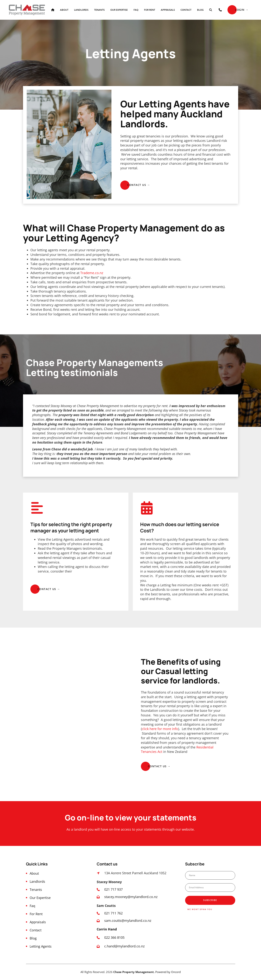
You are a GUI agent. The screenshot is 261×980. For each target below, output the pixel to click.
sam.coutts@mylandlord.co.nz (128, 920)
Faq (136, 10)
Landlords (81, 10)
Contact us (150, 763)
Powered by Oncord (168, 972)
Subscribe (210, 900)
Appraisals (168, 10)
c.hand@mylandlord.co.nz (124, 946)
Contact (186, 10)
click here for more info (160, 729)
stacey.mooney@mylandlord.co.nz (131, 897)
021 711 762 (113, 913)
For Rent (150, 10)
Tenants (99, 10)
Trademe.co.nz (92, 273)
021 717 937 (113, 889)
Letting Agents (41, 946)
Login (232, 7)
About (64, 10)
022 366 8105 (115, 937)
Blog (200, 10)
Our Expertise (119, 10)
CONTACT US (130, 182)
